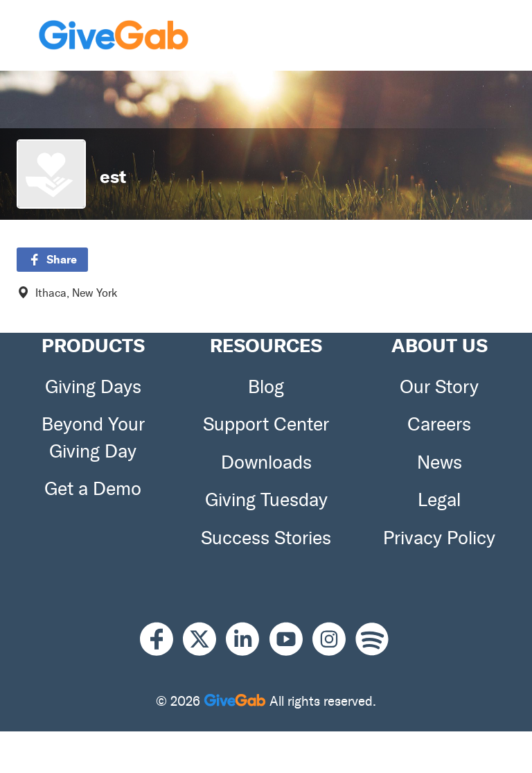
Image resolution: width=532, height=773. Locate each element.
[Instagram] (334, 640)
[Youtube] (291, 640)
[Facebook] (161, 640)
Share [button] (52, 259)
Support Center (266, 424)
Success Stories (266, 538)
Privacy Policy (439, 538)
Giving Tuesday (266, 500)
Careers (439, 424)
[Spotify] (372, 640)
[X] (204, 640)
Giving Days (93, 387)
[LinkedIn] (247, 640)
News (440, 462)
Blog (266, 387)
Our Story (439, 387)
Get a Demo (93, 489)
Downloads (266, 462)
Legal (439, 500)
